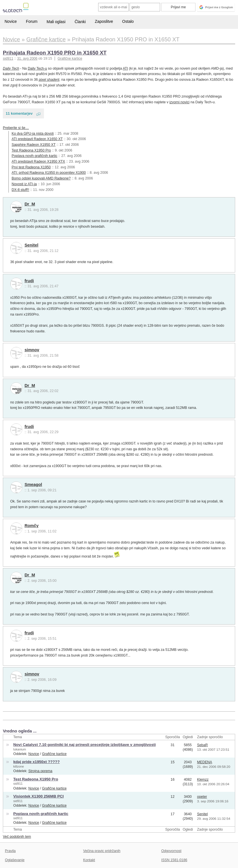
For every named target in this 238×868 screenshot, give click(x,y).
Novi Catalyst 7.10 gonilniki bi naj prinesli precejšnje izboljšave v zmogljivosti (85, 745)
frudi (29, 281)
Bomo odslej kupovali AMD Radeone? (41, 178)
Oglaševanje (15, 860)
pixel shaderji (49, 80)
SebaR (203, 745)
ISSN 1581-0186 (174, 860)
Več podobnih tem (17, 837)
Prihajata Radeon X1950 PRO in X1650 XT (55, 53)
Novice (11, 21)
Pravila (10, 851)
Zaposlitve (104, 21)
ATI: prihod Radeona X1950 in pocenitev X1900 (49, 173)
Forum (32, 21)
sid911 (18, 784)
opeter (202, 797)
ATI (125, 68)
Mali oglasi (56, 22)
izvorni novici (179, 102)
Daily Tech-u (37, 68)
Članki (80, 22)
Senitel (31, 245)
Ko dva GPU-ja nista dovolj (33, 134)
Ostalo (128, 21)
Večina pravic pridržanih (102, 851)
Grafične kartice (70, 58)
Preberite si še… (16, 128)
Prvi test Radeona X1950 (31, 167)
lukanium (20, 749)
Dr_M (30, 204)
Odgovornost (171, 851)
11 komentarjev (19, 113)
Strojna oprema (40, 771)
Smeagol (33, 485)
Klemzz (203, 780)
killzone (19, 766)
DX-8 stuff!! (20, 190)
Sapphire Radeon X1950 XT (34, 145)
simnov (32, 350)
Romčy (32, 526)
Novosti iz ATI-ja (24, 184)
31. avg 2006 (27, 58)
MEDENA (205, 762)
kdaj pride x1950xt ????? (37, 762)
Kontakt (89, 860)
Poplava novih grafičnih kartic (35, 156)
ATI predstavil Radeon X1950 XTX (38, 162)
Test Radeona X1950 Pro (31, 150)
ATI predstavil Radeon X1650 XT (37, 139)
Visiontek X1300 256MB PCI (39, 796)
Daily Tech (11, 68)
